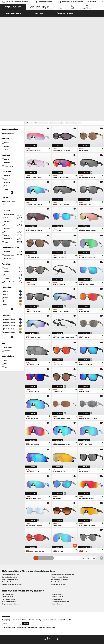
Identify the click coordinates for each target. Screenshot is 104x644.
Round (12, 218)
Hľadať (60, 9)
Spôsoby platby (40, 596)
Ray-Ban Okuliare (8, 537)
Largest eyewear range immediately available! (17, 2)
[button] (13, 7)
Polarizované (7, 290)
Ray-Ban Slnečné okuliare (11, 518)
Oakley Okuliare (7, 540)
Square (12, 221)
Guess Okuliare (58, 537)
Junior (5, 93)
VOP (3, 634)
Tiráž (18, 634)
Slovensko (93, 1)
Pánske (5, 89)
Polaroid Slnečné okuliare (59, 520)
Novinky (6, 102)
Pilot (12, 175)
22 (94, 501)
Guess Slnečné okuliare (59, 525)
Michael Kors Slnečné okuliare (12, 527)
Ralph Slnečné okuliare (58, 527)
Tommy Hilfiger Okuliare (61, 545)
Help (71, 593)
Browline (12, 171)
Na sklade (6, 106)
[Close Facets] (12, 66)
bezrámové (12, 202)
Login (72, 9)
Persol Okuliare (58, 540)
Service (38, 593)
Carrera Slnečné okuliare (10, 525)
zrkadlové (6, 294)
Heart (12, 211)
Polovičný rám (12, 198)
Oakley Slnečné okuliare (10, 520)
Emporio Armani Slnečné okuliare (62, 518)
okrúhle (12, 164)
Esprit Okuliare (57, 547)
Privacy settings (7, 596)
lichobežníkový (12, 225)
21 (89, 501)
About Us (5, 593)
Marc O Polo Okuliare (9, 542)
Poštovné (38, 598)
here (53, 570)
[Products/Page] (73, 66)
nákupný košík (87, 9)
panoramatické (12, 158)
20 (84, 501)
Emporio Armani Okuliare (11, 547)
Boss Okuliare (57, 542)
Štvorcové (12, 168)
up (101, 634)
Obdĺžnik (12, 161)
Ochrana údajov (10, 634)
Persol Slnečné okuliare (10, 522)
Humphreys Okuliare (9, 545)
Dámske (6, 86)
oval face (12, 215)
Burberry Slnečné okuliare (59, 522)
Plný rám (12, 195)
